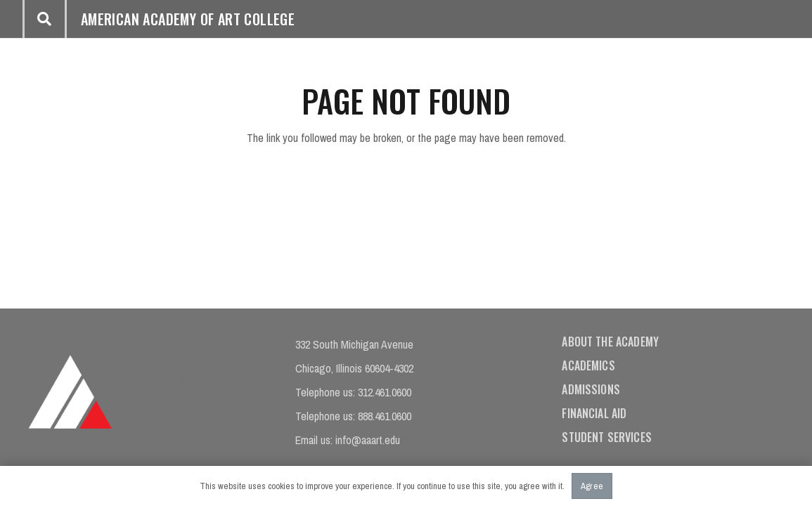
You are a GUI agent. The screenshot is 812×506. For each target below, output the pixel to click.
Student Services (607, 437)
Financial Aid (594, 413)
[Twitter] (179, 415)
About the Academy (610, 342)
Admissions (591, 389)
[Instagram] (179, 376)
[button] (44, 19)
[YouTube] (143, 415)
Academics (588, 365)
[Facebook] (143, 376)
